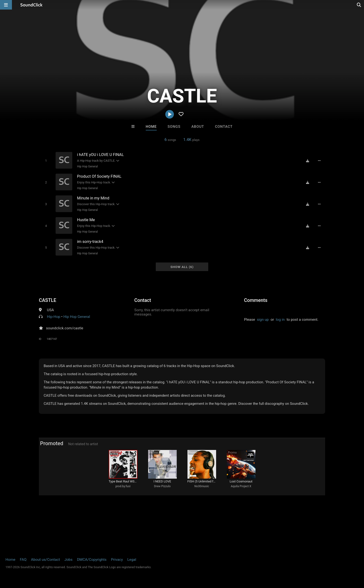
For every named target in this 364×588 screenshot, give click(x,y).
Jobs (68, 560)
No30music (202, 486)
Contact (224, 127)
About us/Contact (45, 560)
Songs (174, 127)
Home (151, 127)
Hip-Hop (54, 317)
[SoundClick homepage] (31, 5)
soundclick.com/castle (65, 328)
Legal (132, 560)
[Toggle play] (46, 161)
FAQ (23, 560)
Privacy (117, 560)
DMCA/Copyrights (92, 560)
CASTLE (48, 300)
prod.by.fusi (123, 486)
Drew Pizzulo (162, 486)
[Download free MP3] (307, 160)
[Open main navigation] (6, 5)
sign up (263, 320)
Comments (256, 300)
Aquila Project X (241, 486)
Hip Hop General (87, 166)
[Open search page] (359, 5)
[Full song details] (319, 160)
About (198, 127)
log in (280, 320)
